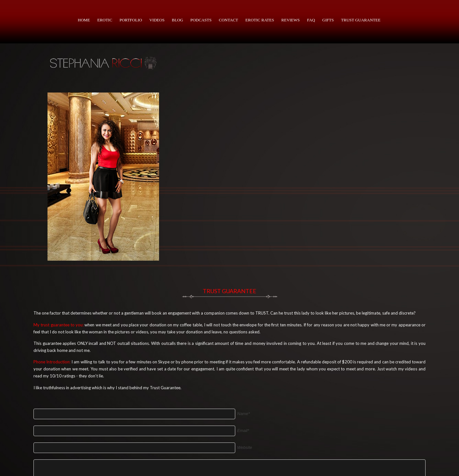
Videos (157, 20)
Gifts (328, 20)
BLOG (177, 20)
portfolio (131, 20)
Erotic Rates (260, 20)
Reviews (291, 20)
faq (311, 20)
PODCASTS (201, 20)
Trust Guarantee (361, 20)
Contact (229, 20)
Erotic (105, 20)
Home (84, 20)
